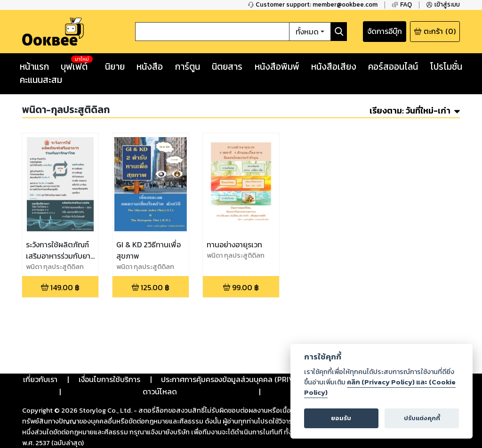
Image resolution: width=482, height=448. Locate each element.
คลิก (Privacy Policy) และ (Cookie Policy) (380, 387)
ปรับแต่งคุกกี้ (422, 418)
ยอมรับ (341, 418)
